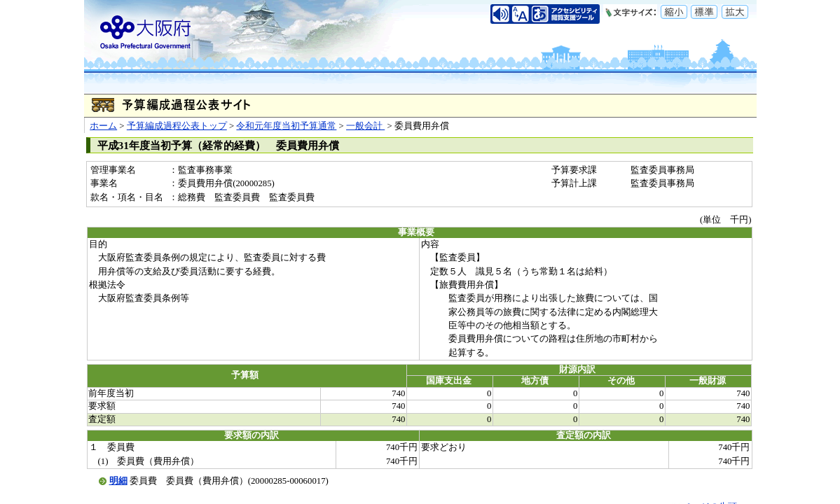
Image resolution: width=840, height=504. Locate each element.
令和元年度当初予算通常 (286, 126)
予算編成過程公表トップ (177, 126)
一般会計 (365, 126)
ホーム (103, 126)
